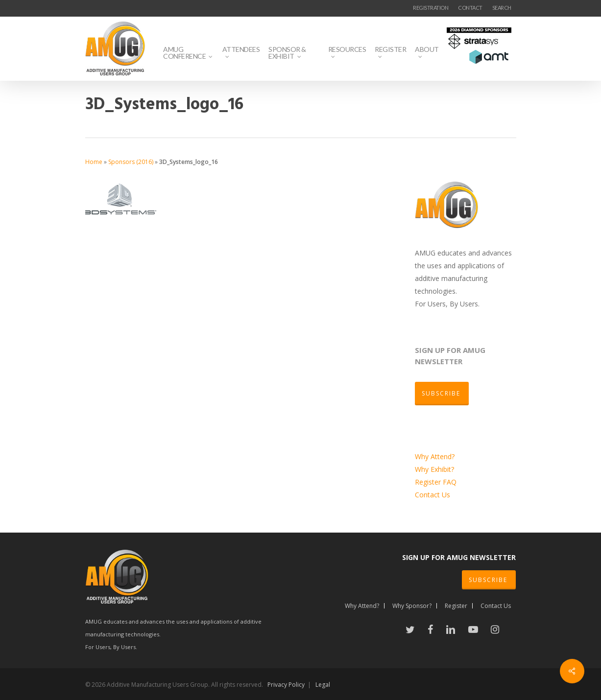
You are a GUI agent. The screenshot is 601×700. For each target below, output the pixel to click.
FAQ (450, 482)
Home (94, 162)
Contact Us (433, 495)
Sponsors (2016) (131, 162)
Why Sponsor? (412, 606)
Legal (323, 685)
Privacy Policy (286, 685)
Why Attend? (435, 456)
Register (429, 482)
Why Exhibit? (434, 469)
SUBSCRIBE (488, 580)
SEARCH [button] (502, 8)
